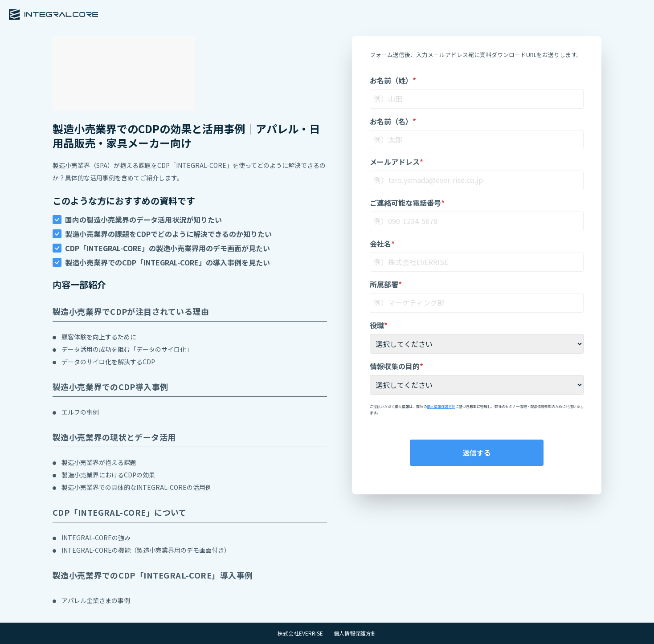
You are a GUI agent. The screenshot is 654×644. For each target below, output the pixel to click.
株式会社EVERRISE (300, 633)
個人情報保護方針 (441, 406)
